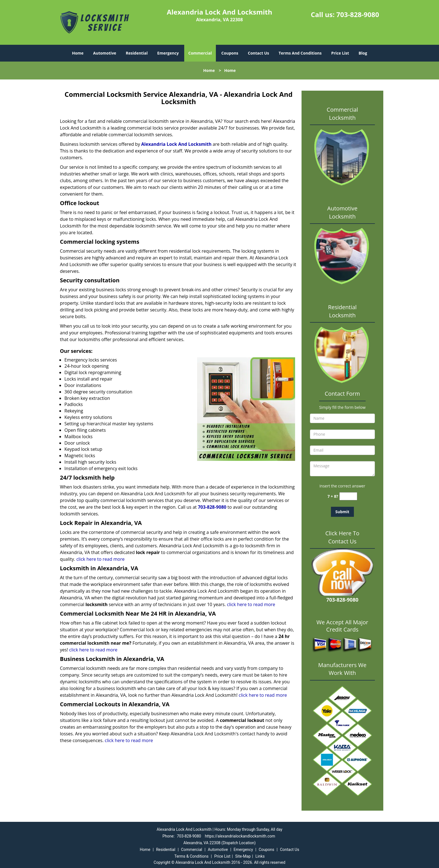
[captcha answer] (348, 496)
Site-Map (243, 856)
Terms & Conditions (192, 856)
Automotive (105, 53)
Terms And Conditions (300, 53)
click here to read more (101, 559)
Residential (137, 53)
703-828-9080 (358, 14)
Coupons (230, 53)
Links (260, 856)
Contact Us (258, 53)
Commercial (200, 53)
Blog (363, 53)
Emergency (168, 53)
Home (78, 53)
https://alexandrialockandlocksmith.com (240, 836)
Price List (340, 53)
